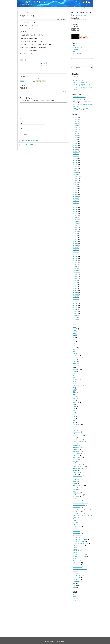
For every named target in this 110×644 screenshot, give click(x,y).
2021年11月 (76, 228)
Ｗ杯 (74, 421)
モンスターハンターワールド (80, 555)
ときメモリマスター (78, 575)
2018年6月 (75, 311)
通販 (74, 378)
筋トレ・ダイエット (69, 8)
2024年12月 (76, 152)
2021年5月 (75, 240)
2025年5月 (75, 142)
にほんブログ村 (43, 66)
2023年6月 (75, 189)
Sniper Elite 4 (76, 444)
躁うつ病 (57, 8)
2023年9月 (75, 183)
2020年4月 (75, 266)
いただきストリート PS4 (79, 505)
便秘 (74, 341)
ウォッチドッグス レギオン (80, 523)
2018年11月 (76, 301)
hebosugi (64, 92)
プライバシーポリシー (48, 8)
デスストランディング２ (79, 547)
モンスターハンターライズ (79, 557)
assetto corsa (76, 472)
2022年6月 (75, 213)
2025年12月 (76, 127)
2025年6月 (75, 140)
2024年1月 (75, 174)
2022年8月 (75, 209)
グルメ (74, 412)
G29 (74, 491)
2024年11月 (76, 154)
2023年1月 (75, 199)
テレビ (74, 347)
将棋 (74, 349)
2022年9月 (75, 207)
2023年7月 (75, 187)
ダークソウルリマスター (79, 541)
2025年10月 (76, 132)
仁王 (74, 499)
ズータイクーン (77, 531)
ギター (74, 372)
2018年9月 (75, 305)
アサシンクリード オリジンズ (80, 509)
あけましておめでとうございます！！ (82, 108)
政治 (74, 410)
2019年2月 (75, 295)
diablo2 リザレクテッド (79, 467)
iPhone (74, 430)
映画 (74, 408)
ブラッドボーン (77, 563)
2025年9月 (75, 134)
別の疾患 (75, 335)
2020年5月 (75, 264)
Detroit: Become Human (79, 478)
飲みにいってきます (78, 79)
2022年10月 (76, 205)
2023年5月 (75, 191)
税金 (74, 374)
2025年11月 (76, 129)
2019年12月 (76, 275)
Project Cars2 (76, 448)
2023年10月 (76, 181)
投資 (74, 394)
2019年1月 (75, 297)
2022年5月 (75, 215)
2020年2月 (75, 270)
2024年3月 (75, 170)
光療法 (74, 337)
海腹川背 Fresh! (77, 493)
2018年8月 (75, 307)
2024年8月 (75, 160)
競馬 (74, 390)
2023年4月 (75, 193)
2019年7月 (75, 285)
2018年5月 (75, 313)
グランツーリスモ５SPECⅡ (80, 539)
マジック (75, 329)
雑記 (65, 20)
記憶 (74, 384)
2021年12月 (76, 226)
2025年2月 (75, 148)
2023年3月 (75, 195)
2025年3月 (75, 146)
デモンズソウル (77, 577)
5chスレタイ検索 (77, 54)
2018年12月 (76, 299)
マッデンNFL (76, 559)
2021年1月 (75, 248)
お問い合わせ (25, 8)
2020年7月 (75, 260)
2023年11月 (76, 179)
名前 (21, 118)
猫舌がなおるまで (77, 48)
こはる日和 (75, 50)
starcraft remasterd (77, 440)
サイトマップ (77, 8)
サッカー (75, 361)
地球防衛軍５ (76, 450)
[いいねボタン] (21, 60)
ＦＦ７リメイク (77, 487)
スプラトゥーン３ (77, 527)
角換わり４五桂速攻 (78, 386)
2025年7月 (75, 138)
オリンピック (76, 434)
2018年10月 (76, 303)
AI (73, 351)
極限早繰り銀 (76, 402)
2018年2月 (75, 319)
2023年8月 (75, 185)
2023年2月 (75, 197)
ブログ (74, 585)
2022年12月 (76, 201)
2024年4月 (75, 168)
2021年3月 (75, 244)
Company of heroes (78, 476)
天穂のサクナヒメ (77, 452)
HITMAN (75, 484)
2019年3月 (75, 293)
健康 (74, 339)
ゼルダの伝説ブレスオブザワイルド (82, 515)
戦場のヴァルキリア (78, 457)
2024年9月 (75, 158)
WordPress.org (76, 601)
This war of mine (77, 459)
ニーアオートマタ (77, 567)
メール (21, 124)
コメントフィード (77, 599)
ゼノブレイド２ (77, 521)
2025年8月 (75, 136)
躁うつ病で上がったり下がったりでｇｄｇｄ (41, 2)
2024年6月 (75, 164)
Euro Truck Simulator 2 (78, 485)
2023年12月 (76, 176)
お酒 (74, 417)
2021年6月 (75, 238)
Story (74, 46)
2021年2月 (75, 246)
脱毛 (74, 388)
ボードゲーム (76, 561)
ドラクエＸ (75, 571)
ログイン (75, 595)
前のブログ (84, 8)
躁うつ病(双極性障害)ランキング (79, 20)
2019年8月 (75, 283)
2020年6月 (75, 262)
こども (74, 365)
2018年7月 (75, 309)
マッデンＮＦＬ (77, 579)
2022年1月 (75, 223)
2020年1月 (75, 272)
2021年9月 (75, 232)
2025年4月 (75, 144)
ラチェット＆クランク (78, 525)
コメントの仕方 (33, 8)
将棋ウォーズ (76, 370)
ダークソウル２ (77, 511)
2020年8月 (75, 258)
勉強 (74, 333)
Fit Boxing (75, 489)
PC (73, 423)
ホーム (20, 8)
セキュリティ (76, 355)
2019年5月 (75, 289)
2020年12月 (76, 250)
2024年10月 (76, 156)
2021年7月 (75, 236)
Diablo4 (75, 482)
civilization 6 (76, 474)
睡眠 (74, 392)
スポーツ (75, 359)
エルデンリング (77, 533)
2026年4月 (75, 119)
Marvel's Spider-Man (78, 454)
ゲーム (61, 8)
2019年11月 (76, 277)
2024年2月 (75, 172)
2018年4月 (75, 315)
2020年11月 (76, 252)
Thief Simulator (76, 432)
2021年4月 (75, 242)
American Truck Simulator (79, 469)
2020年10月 (76, 254)
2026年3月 (75, 121)
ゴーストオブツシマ (78, 535)
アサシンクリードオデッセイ (80, 513)
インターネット (77, 424)
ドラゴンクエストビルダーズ (80, 569)
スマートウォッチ (77, 357)
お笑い (74, 583)
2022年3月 (75, 219)
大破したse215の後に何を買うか (28, 141)
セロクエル (75, 353)
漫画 (74, 400)
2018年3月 (75, 317)
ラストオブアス (77, 553)
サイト (21, 129)
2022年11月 (76, 203)
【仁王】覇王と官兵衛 (26, 145)
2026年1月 (75, 125)
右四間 (74, 331)
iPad (74, 426)
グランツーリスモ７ (78, 537)
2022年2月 (75, 221)
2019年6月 (75, 287)
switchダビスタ (76, 446)
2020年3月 (75, 268)
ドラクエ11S (76, 573)
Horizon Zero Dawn (77, 465)
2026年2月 (75, 123)
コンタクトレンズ (77, 363)
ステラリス (75, 529)
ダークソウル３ (77, 507)
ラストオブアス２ (77, 501)
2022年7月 (75, 211)
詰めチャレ (75, 382)
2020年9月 (75, 256)
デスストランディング (78, 545)
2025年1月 (75, 150)
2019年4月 (75, 291)
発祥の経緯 (75, 398)
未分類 (74, 406)
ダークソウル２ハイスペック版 (80, 543)
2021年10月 (76, 230)
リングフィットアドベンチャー (80, 503)
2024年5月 (75, 166)
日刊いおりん (76, 52)
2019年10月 (76, 279)
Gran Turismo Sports (78, 495)
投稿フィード (76, 597)
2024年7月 (75, 162)
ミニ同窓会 (75, 77)
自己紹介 (40, 8)
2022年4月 (75, 217)
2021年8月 (75, 234)
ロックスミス (76, 497)
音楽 (74, 414)
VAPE (74, 428)
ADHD (74, 327)
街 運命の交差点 (77, 480)
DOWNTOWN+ (76, 581)
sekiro (74, 461)
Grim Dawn (75, 463)
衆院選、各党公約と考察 (79, 97)
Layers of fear (76, 455)
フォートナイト (77, 565)
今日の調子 (75, 343)
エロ (74, 419)
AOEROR (75, 470)
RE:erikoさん (76, 99)
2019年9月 (75, 281)
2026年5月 (75, 117)
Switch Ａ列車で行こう (78, 442)
